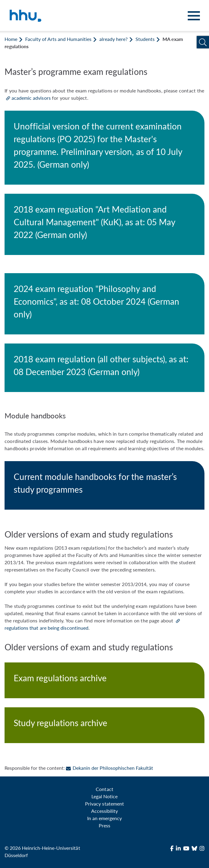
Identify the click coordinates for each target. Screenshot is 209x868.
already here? (113, 39)
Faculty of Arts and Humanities (58, 39)
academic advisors (31, 98)
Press (104, 825)
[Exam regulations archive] (104, 680)
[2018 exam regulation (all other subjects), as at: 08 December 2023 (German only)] (104, 368)
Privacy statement (104, 804)
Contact (104, 789)
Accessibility (104, 811)
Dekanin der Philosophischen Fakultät (110, 768)
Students (145, 39)
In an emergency (104, 818)
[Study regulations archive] (104, 725)
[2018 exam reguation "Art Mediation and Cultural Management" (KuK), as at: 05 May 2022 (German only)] (104, 224)
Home (11, 39)
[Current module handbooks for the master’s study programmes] (104, 485)
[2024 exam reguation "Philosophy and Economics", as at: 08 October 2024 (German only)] (104, 304)
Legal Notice (104, 796)
